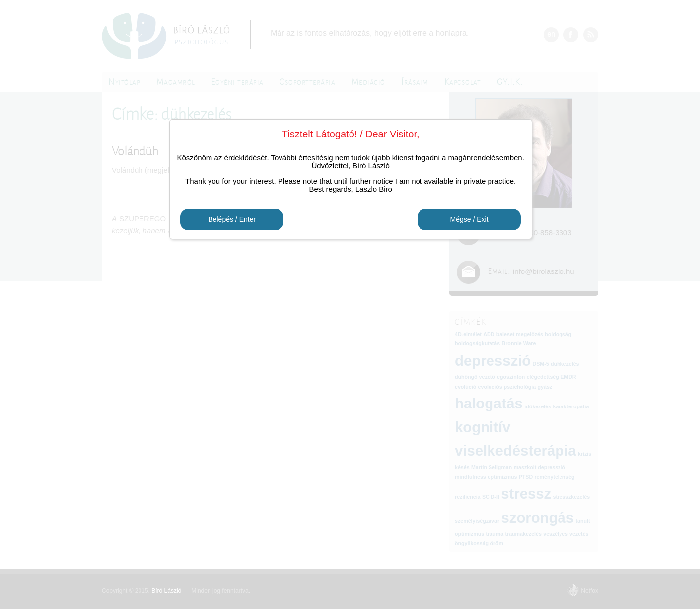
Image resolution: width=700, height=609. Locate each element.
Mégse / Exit (469, 220)
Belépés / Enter (232, 220)
